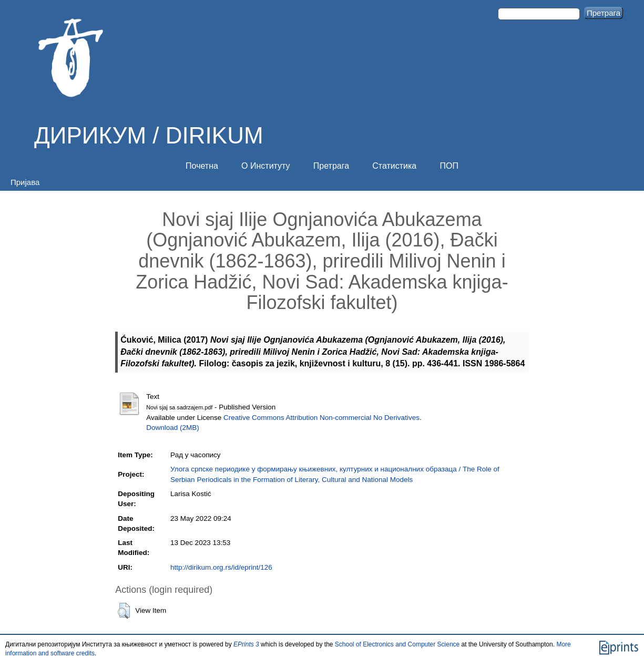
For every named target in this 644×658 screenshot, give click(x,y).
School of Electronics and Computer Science (397, 644)
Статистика (394, 166)
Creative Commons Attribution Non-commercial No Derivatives (321, 418)
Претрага (331, 166)
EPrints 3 (246, 644)
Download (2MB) (173, 428)
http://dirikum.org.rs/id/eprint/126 (221, 567)
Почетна (202, 166)
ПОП (449, 166)
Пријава (25, 182)
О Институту (266, 166)
